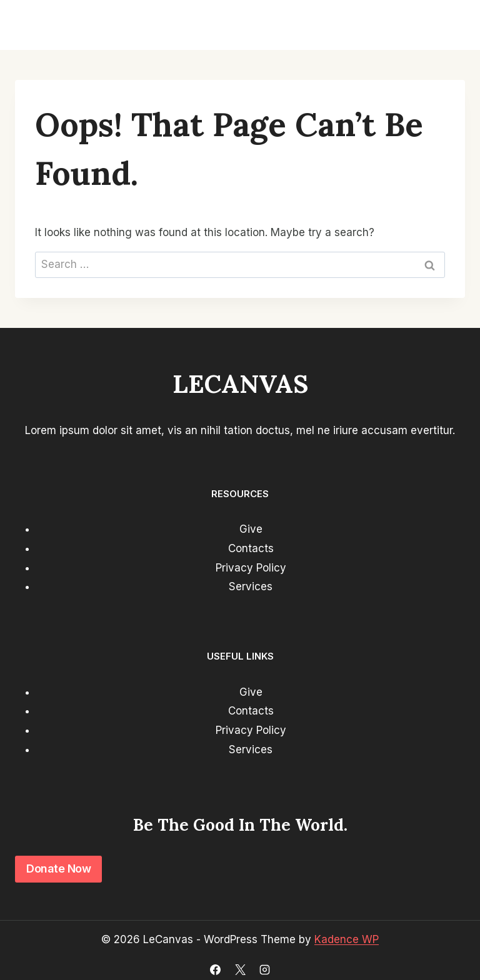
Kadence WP (347, 939)
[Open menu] (450, 25)
